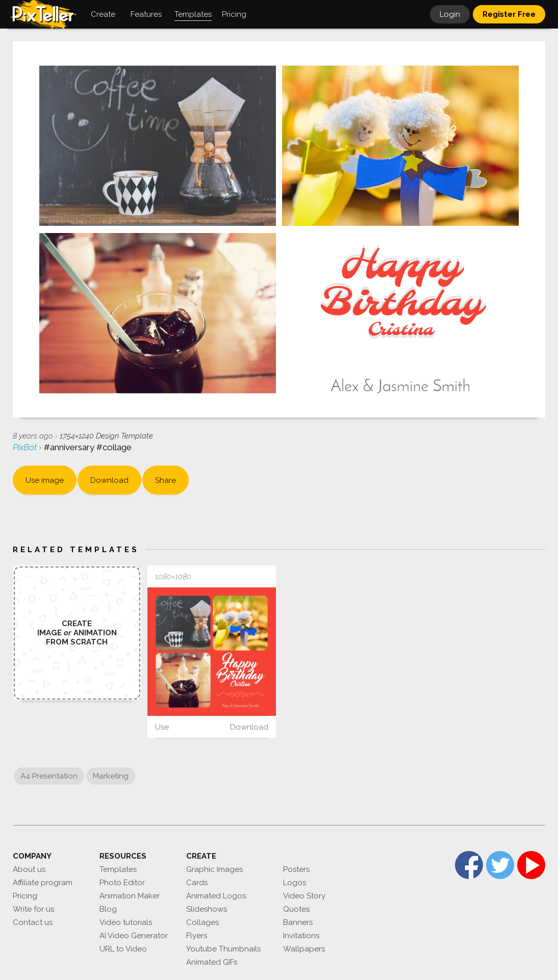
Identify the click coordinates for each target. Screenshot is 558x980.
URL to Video (123, 949)
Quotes (296, 909)
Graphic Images (214, 869)
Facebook (469, 865)
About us (29, 869)
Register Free (509, 14)
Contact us (33, 922)
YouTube (531, 865)
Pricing (25, 896)
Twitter (500, 865)
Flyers (197, 936)
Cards (197, 883)
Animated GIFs (212, 962)
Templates (118, 869)
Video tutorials (126, 922)
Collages (202, 922)
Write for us (33, 909)
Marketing (111, 776)
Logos (295, 883)
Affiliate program (43, 883)
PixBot (26, 447)
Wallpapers (304, 949)
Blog (108, 909)
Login (450, 14)
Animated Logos (216, 896)
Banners (298, 922)
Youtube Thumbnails (223, 949)
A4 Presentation (49, 776)
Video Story (304, 896)
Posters (296, 869)
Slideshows (207, 909)
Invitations (301, 936)
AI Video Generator (134, 936)
